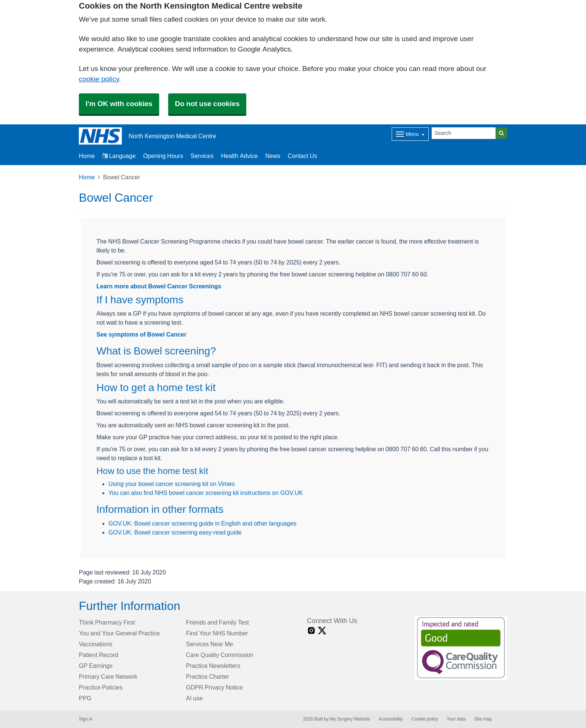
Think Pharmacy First (107, 622)
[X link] (322, 631)
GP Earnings (96, 666)
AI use (195, 698)
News (273, 156)
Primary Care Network (108, 676)
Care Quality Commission (220, 655)
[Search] (464, 133)
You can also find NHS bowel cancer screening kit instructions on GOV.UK (206, 493)
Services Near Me (210, 644)
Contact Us (303, 156)
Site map (483, 719)
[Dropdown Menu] (410, 134)
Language (119, 156)
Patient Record (98, 655)
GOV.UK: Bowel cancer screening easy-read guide (175, 532)
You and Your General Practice (119, 633)
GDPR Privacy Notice (215, 687)
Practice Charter (208, 676)
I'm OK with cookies (119, 104)
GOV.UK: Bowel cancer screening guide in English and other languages (202, 523)
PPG (85, 698)
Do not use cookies (207, 104)
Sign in (86, 719)
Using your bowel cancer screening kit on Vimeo (172, 484)
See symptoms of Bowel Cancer (141, 334)
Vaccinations (96, 644)
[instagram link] (311, 631)
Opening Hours (163, 156)
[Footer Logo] (461, 648)
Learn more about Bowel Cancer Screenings (159, 286)
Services (202, 156)
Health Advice (239, 156)
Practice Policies (101, 687)
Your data (456, 719)
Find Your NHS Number (217, 633)
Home (87, 177)
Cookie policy (425, 719)
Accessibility (391, 719)
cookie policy (99, 79)
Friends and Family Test (218, 622)
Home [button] (87, 156)
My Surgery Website (350, 719)
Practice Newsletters (213, 666)
